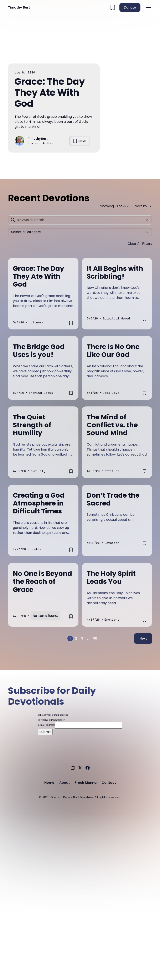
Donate (130, 7)
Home (49, 783)
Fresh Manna (86, 783)
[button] (148, 7)
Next (143, 638)
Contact (109, 783)
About (64, 783)
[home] (19, 7)
